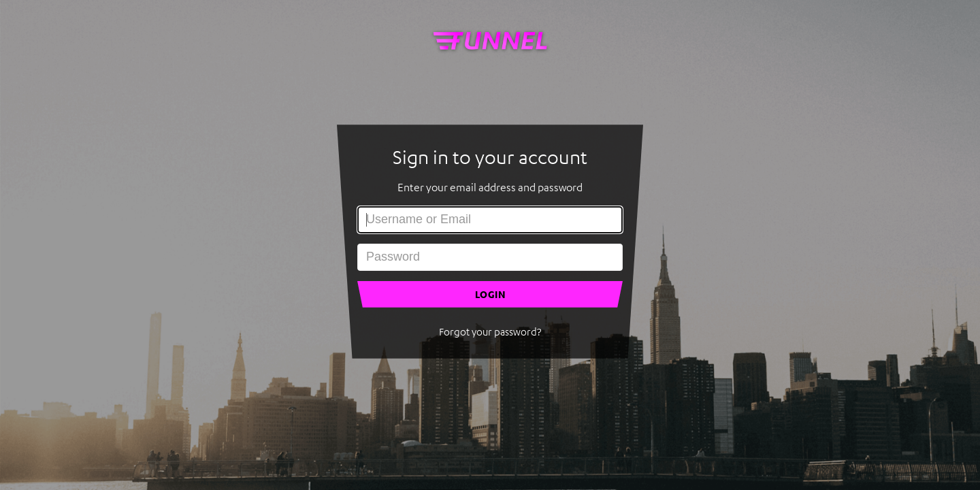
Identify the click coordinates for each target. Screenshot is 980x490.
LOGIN (490, 294)
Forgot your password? (490, 331)
